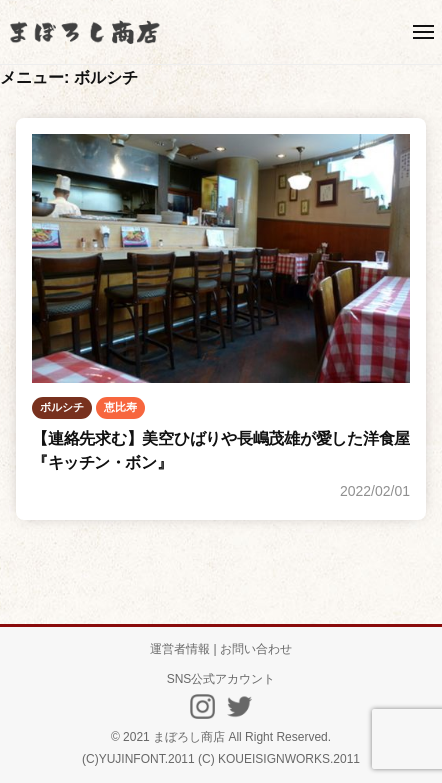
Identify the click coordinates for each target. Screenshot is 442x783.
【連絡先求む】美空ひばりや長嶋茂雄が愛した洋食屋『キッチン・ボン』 (221, 450)
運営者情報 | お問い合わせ (221, 649)
